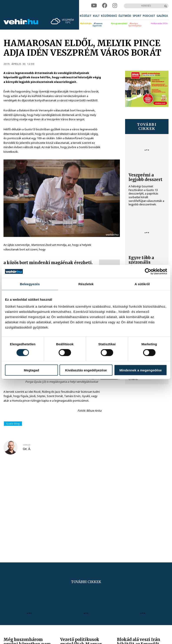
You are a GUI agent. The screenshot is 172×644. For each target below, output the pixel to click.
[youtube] (94, 6)
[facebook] (105, 6)
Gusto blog (13, 423)
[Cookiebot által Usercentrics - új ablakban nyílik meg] (148, 272)
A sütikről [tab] (142, 284)
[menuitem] (86, 16)
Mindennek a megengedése (141, 370)
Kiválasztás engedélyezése (86, 370)
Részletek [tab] (86, 284)
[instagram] (115, 6)
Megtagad (31, 370)
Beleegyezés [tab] (30, 284)
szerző (26, 445)
